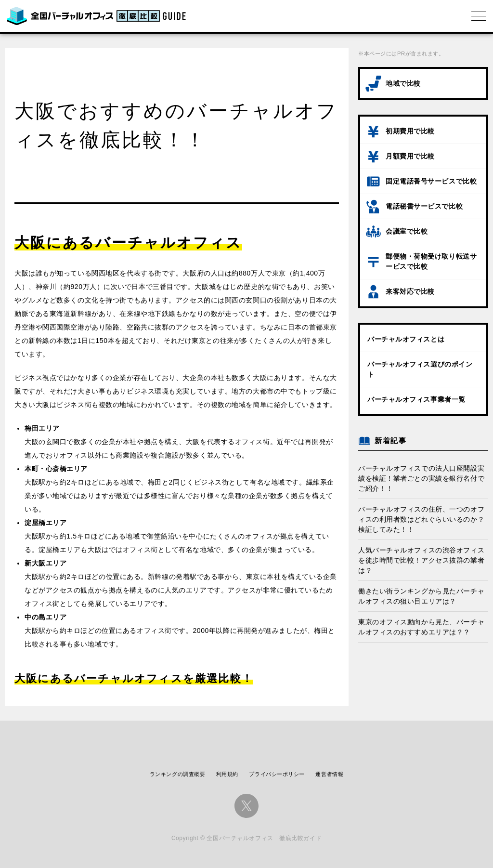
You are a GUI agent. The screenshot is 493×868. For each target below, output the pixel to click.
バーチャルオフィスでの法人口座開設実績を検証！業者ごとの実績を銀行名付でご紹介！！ (421, 478)
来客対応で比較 (410, 291)
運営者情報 (329, 774)
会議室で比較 (407, 231)
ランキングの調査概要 (178, 774)
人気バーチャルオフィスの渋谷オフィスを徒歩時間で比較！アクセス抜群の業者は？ (421, 560)
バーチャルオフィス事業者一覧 (416, 399)
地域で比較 (403, 83)
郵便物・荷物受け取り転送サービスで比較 (431, 261)
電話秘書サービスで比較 (424, 206)
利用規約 (227, 774)
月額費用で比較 (410, 156)
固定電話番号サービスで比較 (431, 181)
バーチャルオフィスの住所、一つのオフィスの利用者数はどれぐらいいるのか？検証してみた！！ (421, 519)
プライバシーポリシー (277, 774)
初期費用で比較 (410, 131)
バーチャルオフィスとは (406, 339)
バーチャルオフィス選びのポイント (420, 369)
